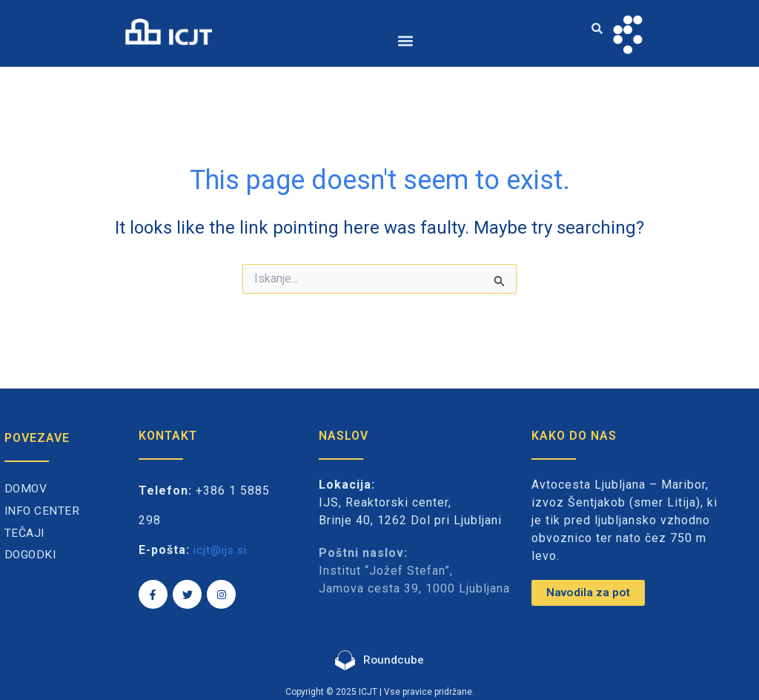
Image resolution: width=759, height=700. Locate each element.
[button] (406, 40)
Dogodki (32, 555)
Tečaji (25, 534)
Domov (27, 489)
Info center (43, 511)
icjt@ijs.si (222, 550)
